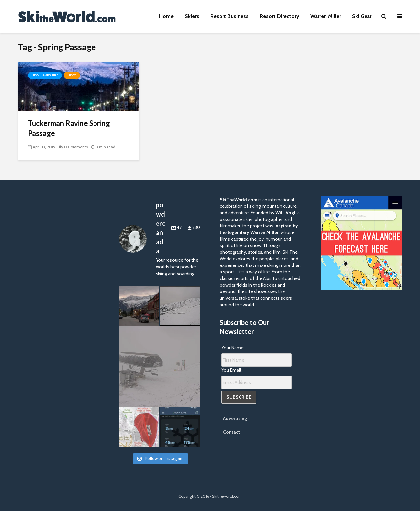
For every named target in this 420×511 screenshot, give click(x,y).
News (72, 75)
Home (166, 16)
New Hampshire (45, 75)
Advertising (235, 418)
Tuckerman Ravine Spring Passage (69, 128)
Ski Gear (362, 16)
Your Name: (233, 348)
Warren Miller (326, 16)
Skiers (192, 16)
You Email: (232, 370)
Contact (231, 432)
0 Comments (76, 147)
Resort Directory (280, 16)
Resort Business (230, 16)
